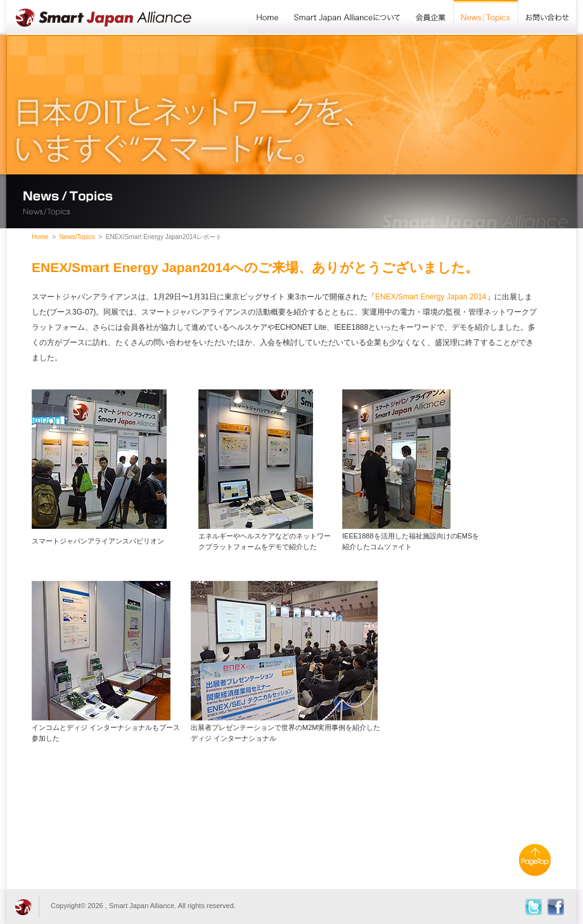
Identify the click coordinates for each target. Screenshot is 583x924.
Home (267, 17)
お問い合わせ (547, 17)
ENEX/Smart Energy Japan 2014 (431, 297)
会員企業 (431, 17)
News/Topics (486, 17)
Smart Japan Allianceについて (347, 17)
